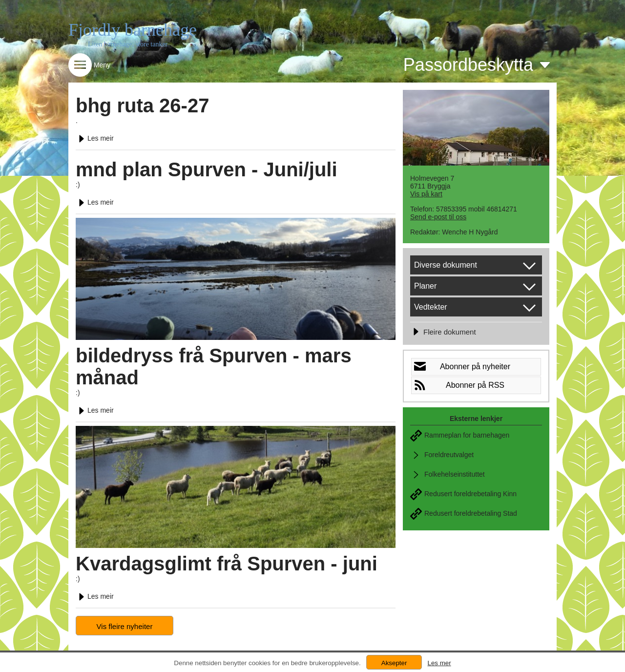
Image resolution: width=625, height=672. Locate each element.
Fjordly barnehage (133, 30)
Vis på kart (426, 194)
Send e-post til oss (438, 217)
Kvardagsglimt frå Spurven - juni (227, 564)
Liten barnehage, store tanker (128, 44)
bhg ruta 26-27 (142, 105)
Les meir (95, 138)
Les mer (439, 663)
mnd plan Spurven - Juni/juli (207, 169)
